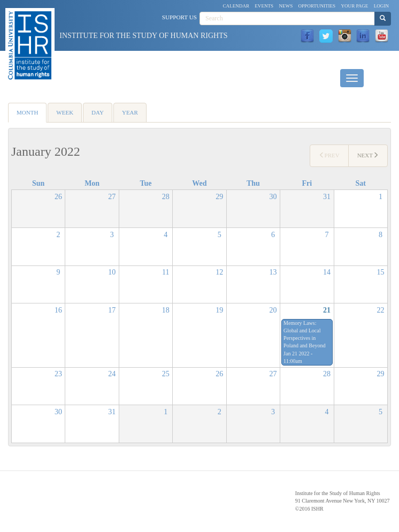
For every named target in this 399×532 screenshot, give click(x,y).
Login (381, 6)
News (286, 6)
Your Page (354, 6)
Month (32, 116)
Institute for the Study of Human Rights (143, 36)
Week (65, 112)
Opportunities (317, 6)
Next (368, 155)
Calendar (236, 6)
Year (130, 112)
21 (327, 310)
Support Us (179, 17)
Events (264, 6)
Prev (329, 155)
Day (98, 112)
